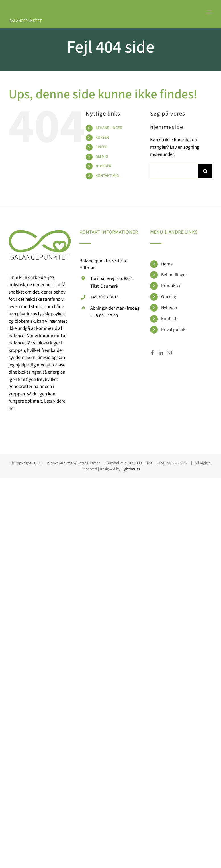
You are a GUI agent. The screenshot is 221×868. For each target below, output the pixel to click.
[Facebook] (152, 353)
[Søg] (205, 171)
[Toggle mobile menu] (209, 12)
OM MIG (102, 157)
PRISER (101, 147)
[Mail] (169, 353)
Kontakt (169, 319)
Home (167, 264)
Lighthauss (131, 469)
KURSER (102, 138)
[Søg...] (174, 171)
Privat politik (173, 330)
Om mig (169, 297)
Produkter (171, 286)
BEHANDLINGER (109, 128)
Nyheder (169, 308)
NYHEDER (103, 166)
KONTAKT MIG (107, 176)
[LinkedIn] (161, 353)
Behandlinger (174, 275)
